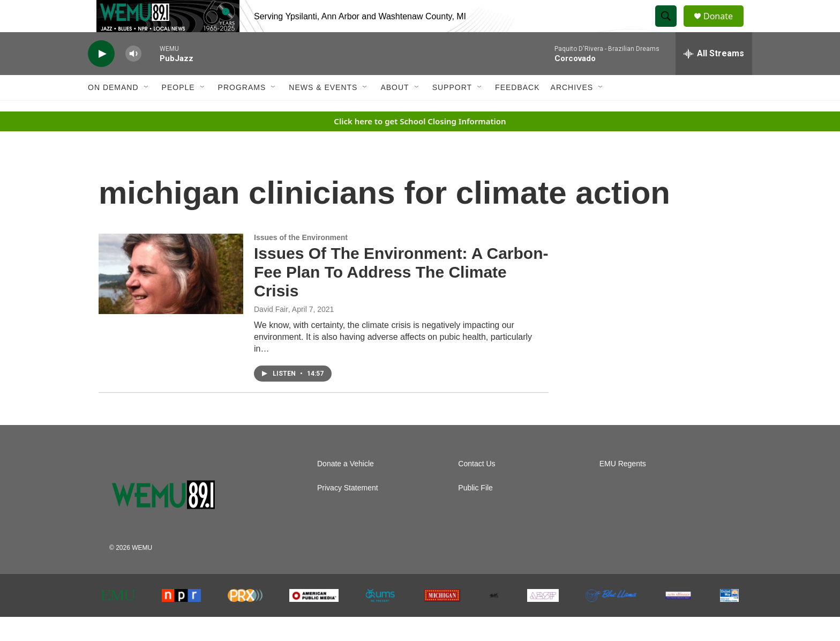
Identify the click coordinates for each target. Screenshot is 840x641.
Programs (242, 111)
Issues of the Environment (301, 262)
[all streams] (714, 78)
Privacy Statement (348, 512)
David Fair (271, 333)
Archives (572, 111)
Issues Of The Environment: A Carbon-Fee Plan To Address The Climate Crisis (401, 296)
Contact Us (477, 488)
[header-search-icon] (671, 28)
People (178, 111)
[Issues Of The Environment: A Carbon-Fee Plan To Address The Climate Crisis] (171, 298)
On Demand (113, 111)
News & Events (323, 111)
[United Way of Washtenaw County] (729, 620)
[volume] (133, 78)
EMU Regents (623, 488)
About (395, 111)
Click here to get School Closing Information (420, 145)
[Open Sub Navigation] (147, 111)
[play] (101, 78)
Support (452, 111)
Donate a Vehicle (346, 488)
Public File (475, 512)
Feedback (517, 111)
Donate (725, 28)
